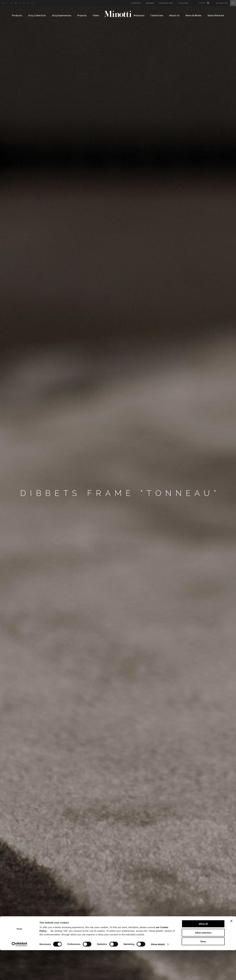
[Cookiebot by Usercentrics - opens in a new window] (19, 974)
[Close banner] (231, 951)
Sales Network (216, 15)
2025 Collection (37, 15)
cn (24, 3)
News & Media (194, 15)
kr (32, 3)
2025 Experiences (62, 15)
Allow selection (203, 962)
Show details (158, 974)
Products (17, 15)
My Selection (226, 3)
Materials (139, 15)
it (8, 3)
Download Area (166, 3)
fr (16, 3)
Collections (157, 15)
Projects (82, 15)
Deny (203, 971)
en (4, 3)
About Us (174, 15)
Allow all (203, 954)
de (12, 3)
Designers (150, 3)
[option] (118, 493)
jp (28, 3)
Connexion (136, 3)
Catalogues (183, 3)
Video (96, 15)
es (20, 3)
